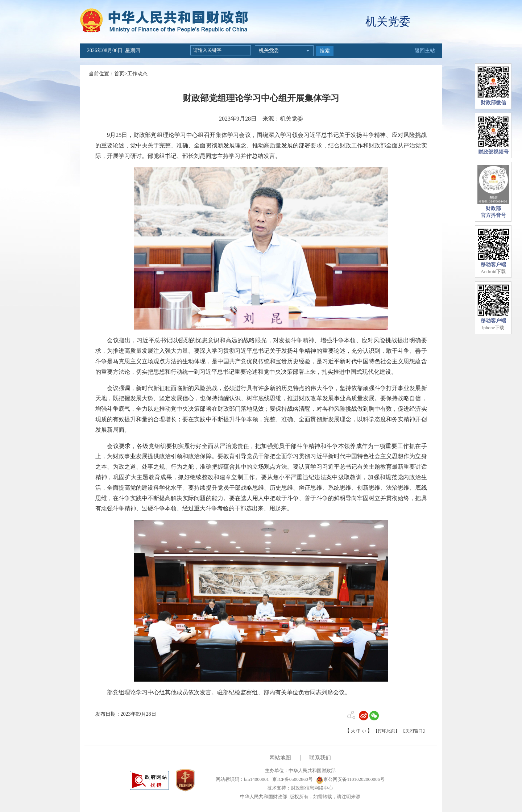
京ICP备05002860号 (292, 779)
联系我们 (320, 758)
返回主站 (425, 51)
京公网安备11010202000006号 (350, 779)
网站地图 (280, 758)
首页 (119, 74)
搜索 (325, 51)
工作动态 (137, 74)
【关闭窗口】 (414, 731)
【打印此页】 (386, 731)
